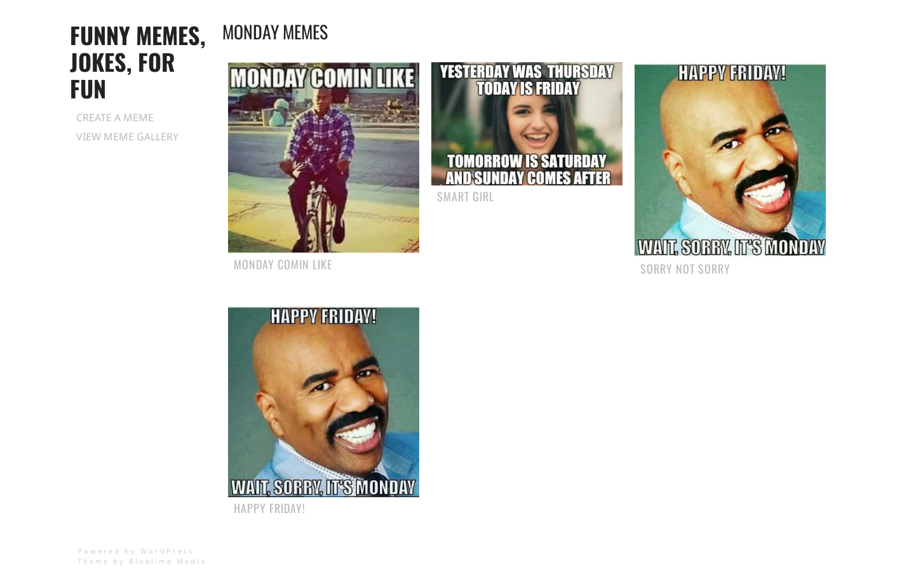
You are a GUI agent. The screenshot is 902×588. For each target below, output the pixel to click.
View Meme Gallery (127, 137)
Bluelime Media (168, 561)
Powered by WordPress (136, 551)
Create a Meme (115, 117)
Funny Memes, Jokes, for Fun (138, 61)
